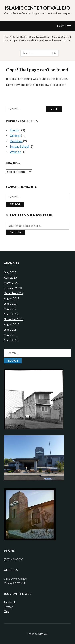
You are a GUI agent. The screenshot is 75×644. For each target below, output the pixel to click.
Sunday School (19, 146)
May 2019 (10, 309)
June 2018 (10, 330)
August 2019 (12, 298)
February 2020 (13, 288)
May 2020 (10, 272)
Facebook (10, 602)
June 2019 (10, 304)
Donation (16, 141)
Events (14, 130)
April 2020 (10, 278)
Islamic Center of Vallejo (37, 8)
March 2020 (11, 283)
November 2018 (14, 319)
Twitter (8, 607)
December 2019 (14, 293)
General (15, 136)
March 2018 (11, 340)
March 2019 (11, 314)
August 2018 (12, 324)
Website (15, 152)
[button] (64, 26)
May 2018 (10, 335)
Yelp (6, 611)
